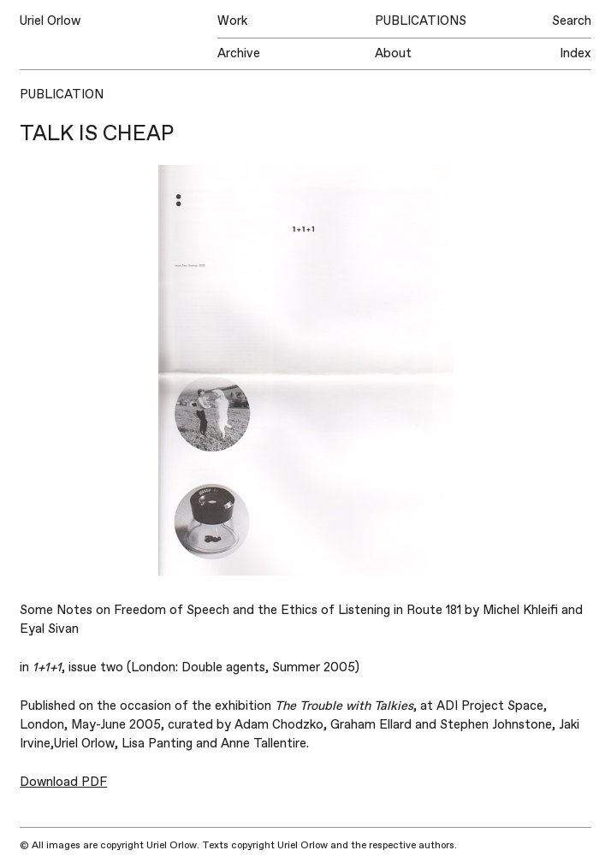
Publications (421, 21)
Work (232, 21)
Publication (62, 94)
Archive (239, 53)
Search (572, 21)
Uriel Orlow (50, 21)
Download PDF (63, 782)
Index (575, 53)
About (393, 53)
